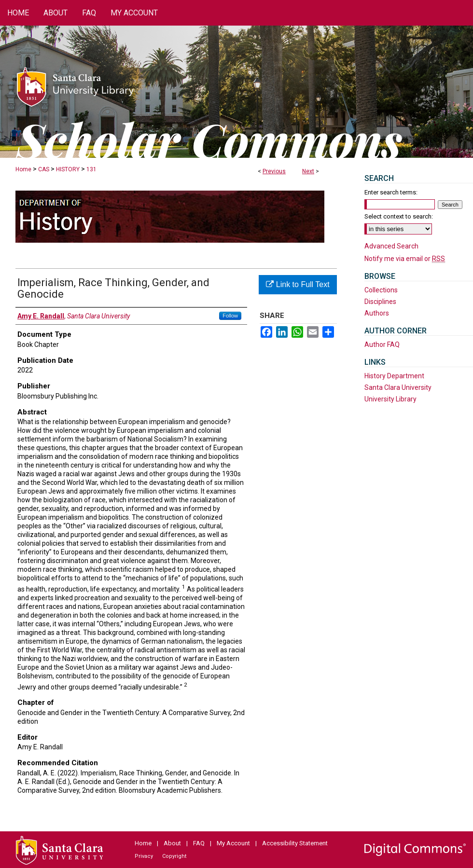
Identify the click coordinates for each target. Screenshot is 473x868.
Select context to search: (399, 216)
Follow (230, 316)
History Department (394, 376)
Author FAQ (382, 344)
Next (308, 171)
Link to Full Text (298, 284)
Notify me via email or (405, 259)
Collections (381, 290)
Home (23, 169)
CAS (44, 169)
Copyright (174, 856)
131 (91, 169)
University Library (390, 399)
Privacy (144, 856)
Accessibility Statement (295, 843)
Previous (274, 171)
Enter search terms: (391, 192)
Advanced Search (391, 246)
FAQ (199, 843)
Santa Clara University (398, 387)
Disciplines (380, 302)
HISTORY (68, 169)
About (172, 843)
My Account (233, 843)
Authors (377, 313)
